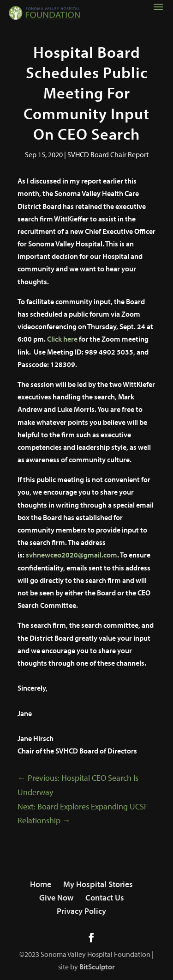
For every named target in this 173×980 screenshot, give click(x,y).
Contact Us (105, 897)
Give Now (56, 897)
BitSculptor (97, 967)
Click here (62, 339)
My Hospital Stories (98, 884)
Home (41, 884)
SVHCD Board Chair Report (108, 154)
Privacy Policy (81, 911)
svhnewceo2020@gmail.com (72, 555)
